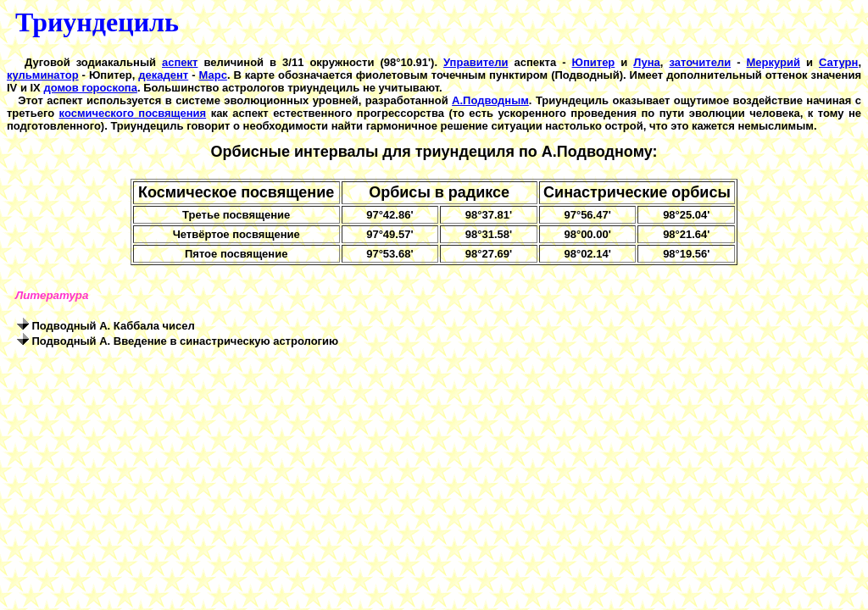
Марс (213, 75)
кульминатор (43, 75)
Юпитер (594, 62)
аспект (180, 62)
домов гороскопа (90, 88)
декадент (163, 75)
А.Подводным (490, 100)
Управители (476, 62)
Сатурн (838, 62)
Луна (646, 62)
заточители (700, 62)
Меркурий (774, 62)
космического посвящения (133, 113)
